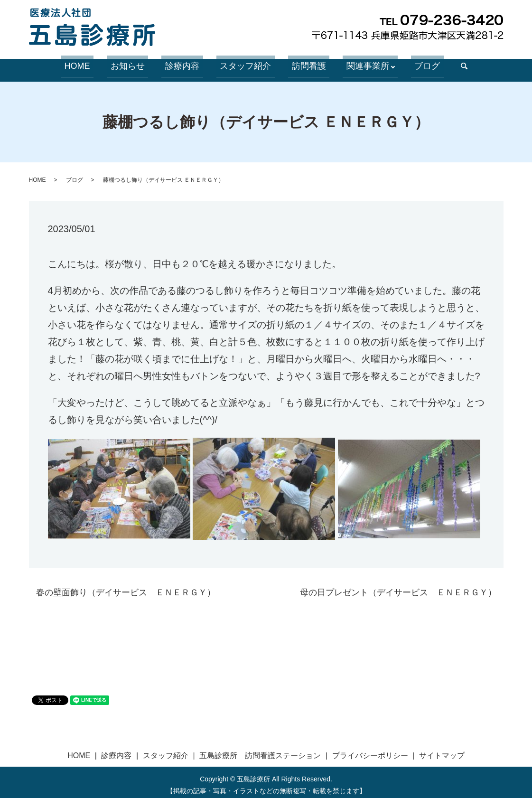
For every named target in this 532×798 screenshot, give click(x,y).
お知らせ (140, 64)
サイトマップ (442, 750)
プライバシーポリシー (370, 750)
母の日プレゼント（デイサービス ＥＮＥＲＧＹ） (398, 587)
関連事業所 (352, 64)
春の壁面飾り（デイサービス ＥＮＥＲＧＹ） (126, 587)
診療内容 (188, 64)
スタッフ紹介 (244, 64)
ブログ (408, 64)
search (441, 64)
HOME (97, 64)
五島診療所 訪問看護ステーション (260, 750)
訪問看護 (300, 64)
